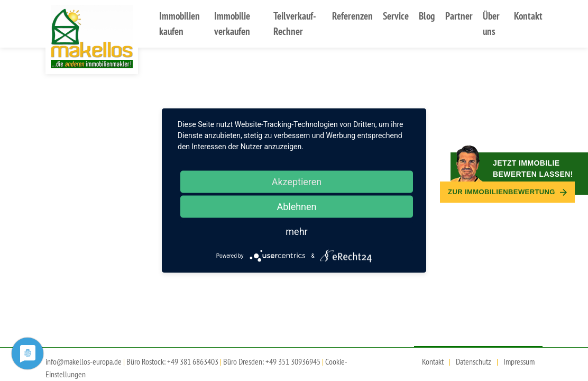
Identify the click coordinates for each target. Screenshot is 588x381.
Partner (459, 16)
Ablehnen (296, 207)
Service (396, 16)
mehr (296, 232)
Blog (427, 16)
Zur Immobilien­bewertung (507, 192)
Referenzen (352, 16)
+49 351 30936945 (293, 361)
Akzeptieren (297, 182)
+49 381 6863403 (193, 361)
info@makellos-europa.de (84, 361)
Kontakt (528, 16)
